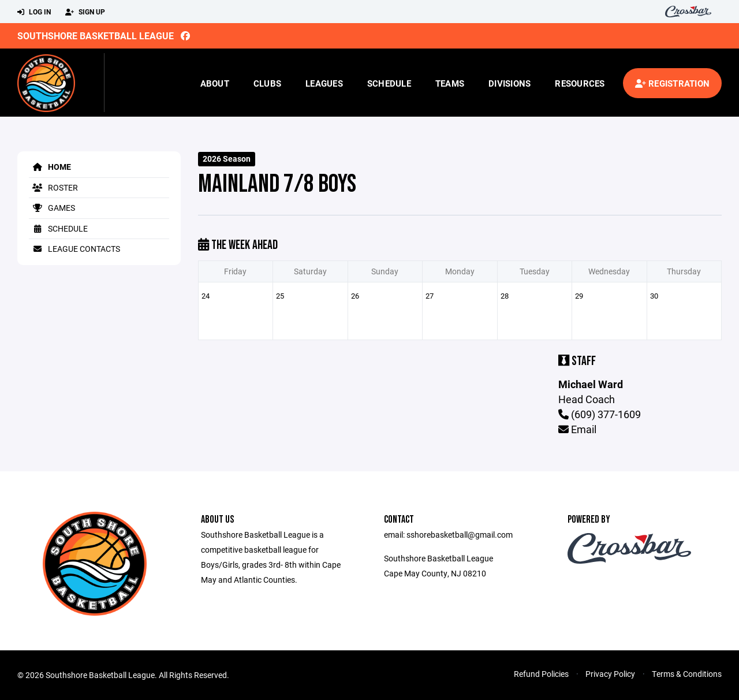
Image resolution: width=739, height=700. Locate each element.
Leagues (324, 83)
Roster (53, 187)
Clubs (267, 83)
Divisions (510, 83)
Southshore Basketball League (96, 36)
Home (50, 167)
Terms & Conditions (687, 674)
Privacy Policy (610, 674)
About (215, 83)
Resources (580, 83)
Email (577, 429)
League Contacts (74, 249)
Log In (34, 12)
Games (52, 208)
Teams (450, 83)
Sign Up (85, 12)
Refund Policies (541, 674)
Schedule (389, 83)
